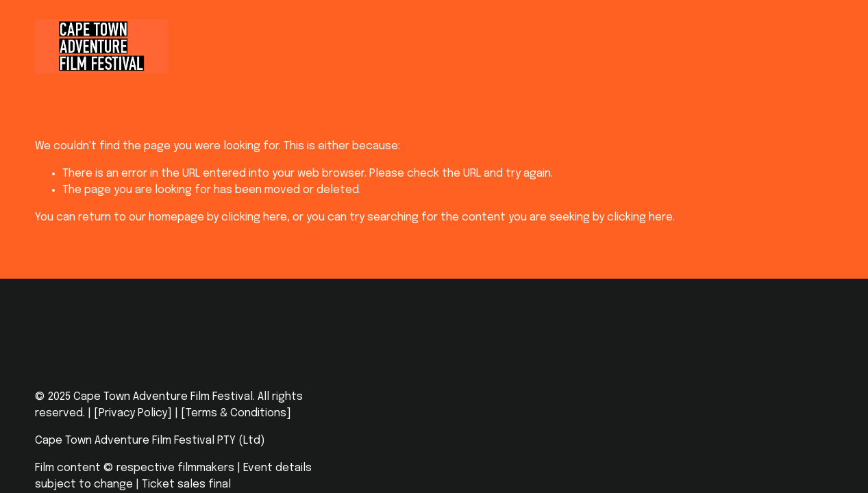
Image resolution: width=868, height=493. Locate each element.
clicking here (254, 217)
